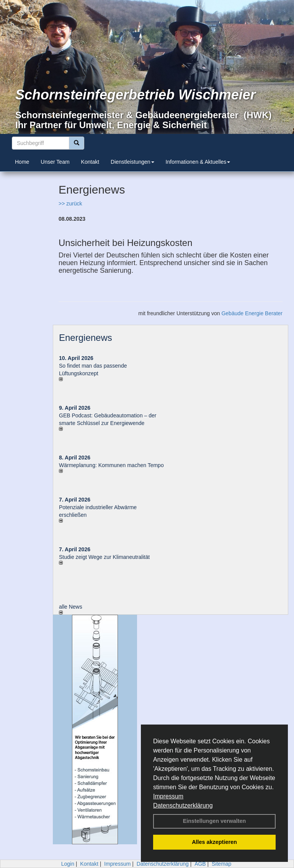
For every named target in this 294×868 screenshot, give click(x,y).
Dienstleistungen (132, 162)
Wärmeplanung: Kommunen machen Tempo (111, 465)
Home (22, 162)
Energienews (86, 338)
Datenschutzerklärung (183, 805)
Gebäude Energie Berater (252, 313)
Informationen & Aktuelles (198, 162)
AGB (200, 864)
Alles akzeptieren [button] (214, 842)
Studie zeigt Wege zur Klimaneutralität (104, 557)
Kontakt (90, 162)
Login (68, 864)
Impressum (168, 796)
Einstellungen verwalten (215, 821)
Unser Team (55, 162)
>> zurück (70, 204)
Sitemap (221, 864)
